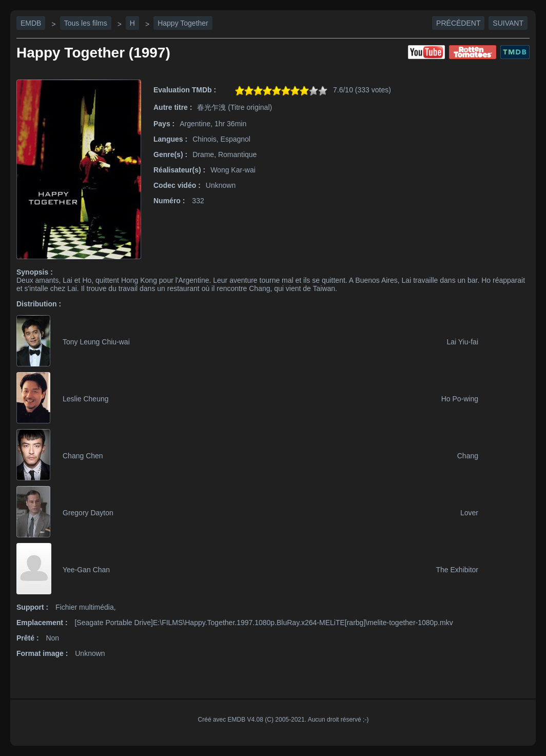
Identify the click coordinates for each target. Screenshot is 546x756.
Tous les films (86, 23)
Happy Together (183, 23)
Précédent (458, 23)
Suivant (508, 23)
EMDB (31, 23)
